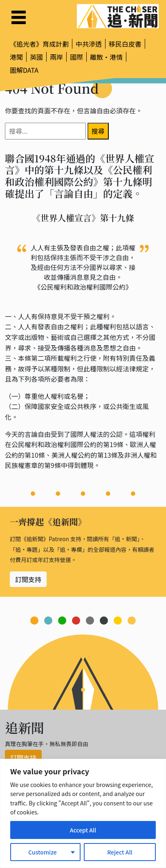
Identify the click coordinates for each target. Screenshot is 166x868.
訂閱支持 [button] (28, 579)
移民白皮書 (125, 44)
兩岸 (56, 57)
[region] (83, 813)
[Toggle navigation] (19, 17)
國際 (76, 57)
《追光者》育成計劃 (39, 44)
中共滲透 (89, 44)
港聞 (16, 57)
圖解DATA (24, 70)
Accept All (83, 830)
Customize (43, 852)
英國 (36, 57)
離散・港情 (106, 57)
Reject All (120, 852)
